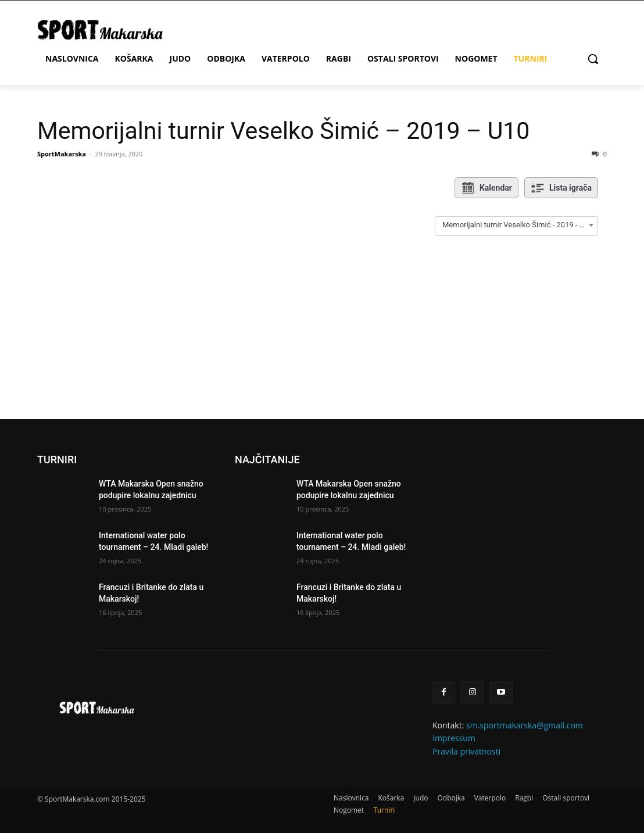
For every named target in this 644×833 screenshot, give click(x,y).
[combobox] (516, 225)
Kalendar (486, 188)
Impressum (454, 738)
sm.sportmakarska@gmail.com (525, 725)
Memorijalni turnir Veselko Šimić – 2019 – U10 (283, 131)
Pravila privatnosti (466, 751)
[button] (593, 59)
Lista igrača (561, 188)
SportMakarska (62, 154)
